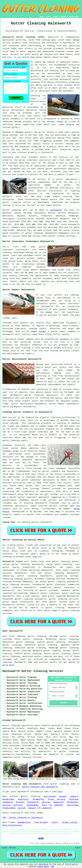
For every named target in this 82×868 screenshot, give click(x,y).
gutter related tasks (62, 602)
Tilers (55, 822)
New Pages (13, 848)
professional (32, 199)
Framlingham (9, 808)
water (36, 138)
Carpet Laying (70, 822)
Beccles (46, 802)
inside (70, 51)
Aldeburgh (8, 802)
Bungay (63, 796)
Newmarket (58, 802)
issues (42, 331)
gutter (22, 160)
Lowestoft (47, 808)
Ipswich (32, 808)
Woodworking (24, 822)
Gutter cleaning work (15, 210)
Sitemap (4, 848)
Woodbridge (8, 799)
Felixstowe (73, 805)
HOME (42, 17)
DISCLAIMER (74, 17)
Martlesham (50, 796)
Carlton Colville (13, 805)
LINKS (48, 17)
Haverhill (23, 799)
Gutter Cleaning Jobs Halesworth (40, 787)
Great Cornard (57, 799)
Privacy (78, 848)
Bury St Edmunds (53, 805)
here (12, 665)
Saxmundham (32, 805)
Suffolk (21, 605)
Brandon (20, 802)
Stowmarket (38, 799)
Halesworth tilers (13, 562)
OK (53, 867)
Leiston (21, 808)
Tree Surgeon (41, 822)
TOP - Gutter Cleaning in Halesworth (23, 818)
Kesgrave (74, 799)
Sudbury (74, 796)
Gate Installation (12, 825)
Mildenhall (73, 802)
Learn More (43, 867)
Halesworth (56, 210)
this (35, 557)
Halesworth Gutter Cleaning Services (33, 671)
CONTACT (64, 17)
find (12, 636)
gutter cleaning (34, 233)
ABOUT (56, 17)
